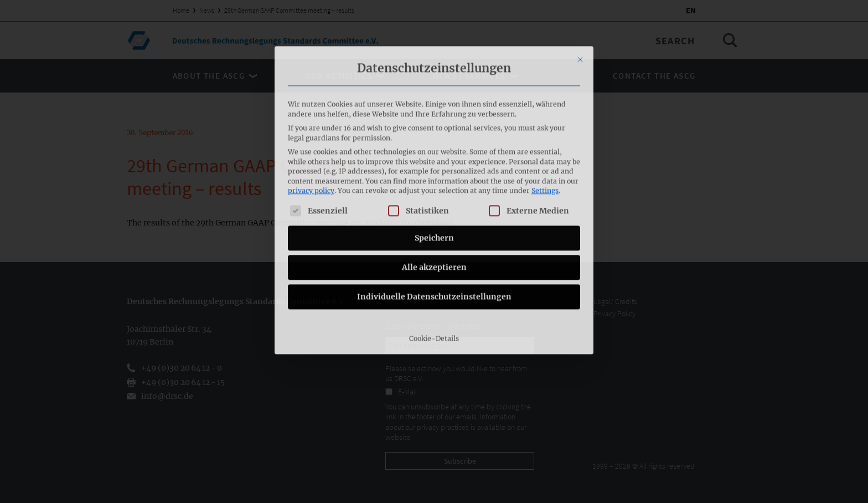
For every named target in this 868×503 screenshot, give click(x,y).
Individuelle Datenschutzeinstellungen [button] (434, 226)
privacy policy (311, 120)
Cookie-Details (434, 268)
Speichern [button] (434, 167)
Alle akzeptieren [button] (434, 197)
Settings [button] (545, 120)
